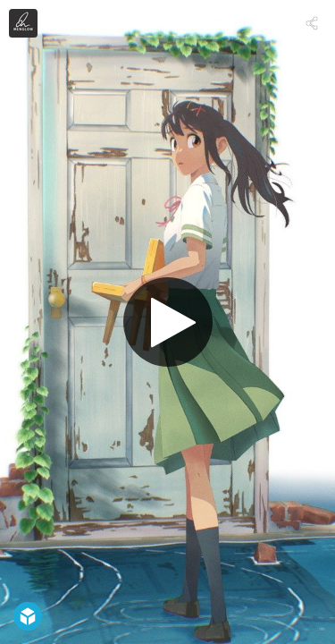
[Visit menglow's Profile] (23, 23)
